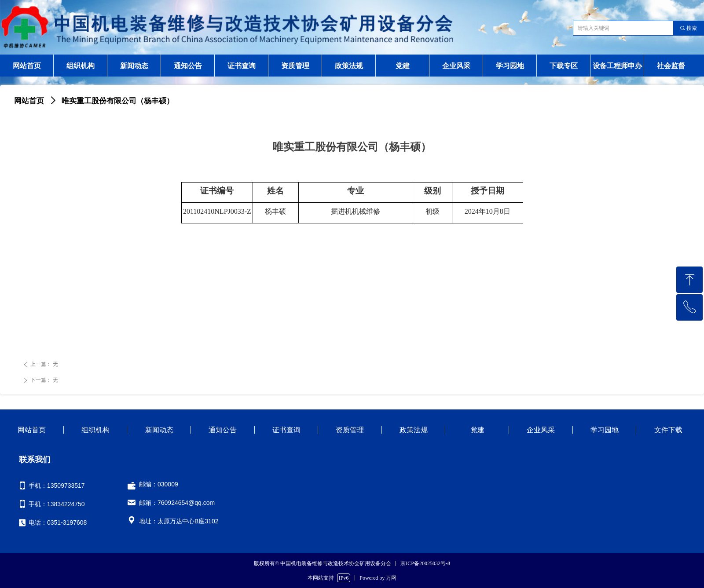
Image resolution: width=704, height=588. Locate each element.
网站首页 (29, 101)
